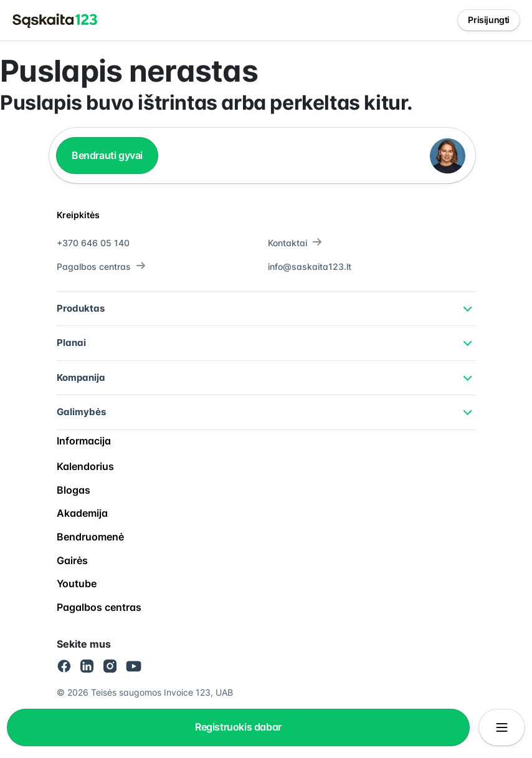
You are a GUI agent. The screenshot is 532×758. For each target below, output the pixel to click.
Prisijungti (489, 20)
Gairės (72, 560)
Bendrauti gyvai (107, 155)
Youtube (77, 583)
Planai (71, 343)
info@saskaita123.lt (310, 266)
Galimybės (81, 412)
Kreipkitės (78, 215)
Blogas (74, 490)
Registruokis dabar (238, 727)
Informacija (84, 441)
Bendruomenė (90, 537)
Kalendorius (85, 466)
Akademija (82, 513)
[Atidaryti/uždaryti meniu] (502, 727)
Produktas (81, 308)
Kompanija (81, 377)
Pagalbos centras (101, 266)
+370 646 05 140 (93, 243)
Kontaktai (295, 243)
